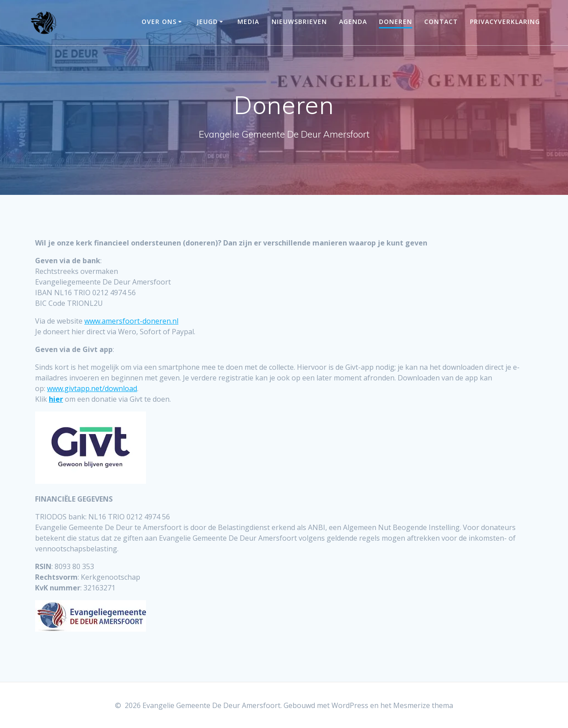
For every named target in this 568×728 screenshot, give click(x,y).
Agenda (353, 22)
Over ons (159, 22)
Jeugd (207, 22)
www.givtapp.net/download (92, 388)
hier (56, 399)
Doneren (396, 22)
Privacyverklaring (505, 22)
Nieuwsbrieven (299, 22)
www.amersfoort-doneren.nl (131, 321)
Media (248, 22)
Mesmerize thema (423, 705)
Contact (441, 22)
